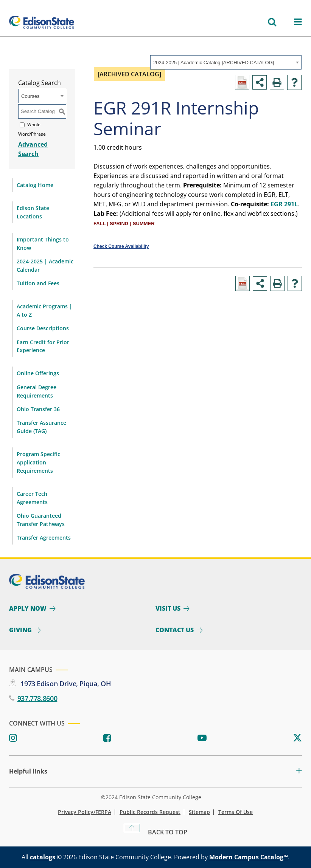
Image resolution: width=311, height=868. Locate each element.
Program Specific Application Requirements (38, 462)
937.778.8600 (37, 698)
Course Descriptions (43, 328)
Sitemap (199, 812)
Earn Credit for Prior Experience (43, 346)
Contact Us (175, 630)
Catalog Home (35, 185)
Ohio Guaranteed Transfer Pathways (41, 520)
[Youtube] (202, 738)
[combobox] (226, 62)
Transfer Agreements (44, 538)
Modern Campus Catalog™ (249, 857)
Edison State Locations (33, 212)
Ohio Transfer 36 (38, 409)
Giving (20, 630)
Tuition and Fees (38, 283)
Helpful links (28, 771)
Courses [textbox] (30, 96)
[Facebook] (107, 738)
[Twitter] (297, 738)
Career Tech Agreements (32, 498)
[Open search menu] (272, 22)
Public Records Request (150, 812)
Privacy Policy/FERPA (85, 812)
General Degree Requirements (37, 391)
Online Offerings (38, 373)
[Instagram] (13, 738)
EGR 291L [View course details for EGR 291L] (284, 204)
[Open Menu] (298, 22)
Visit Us (168, 608)
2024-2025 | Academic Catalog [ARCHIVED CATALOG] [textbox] (214, 63)
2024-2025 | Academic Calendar (45, 265)
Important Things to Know (43, 244)
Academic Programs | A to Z (44, 310)
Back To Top (168, 832)
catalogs (43, 857)
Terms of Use (236, 812)
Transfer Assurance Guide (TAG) (41, 427)
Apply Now (28, 608)
